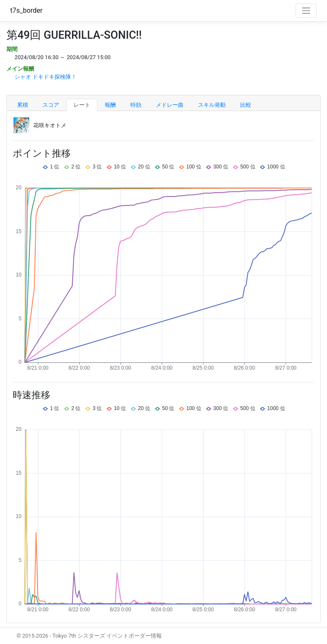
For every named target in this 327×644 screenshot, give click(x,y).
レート (82, 105)
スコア (51, 105)
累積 (23, 105)
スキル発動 (212, 105)
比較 (246, 105)
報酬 (110, 105)
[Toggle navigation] (306, 11)
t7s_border (26, 10)
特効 (136, 105)
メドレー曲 (170, 105)
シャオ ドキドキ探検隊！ (46, 77)
